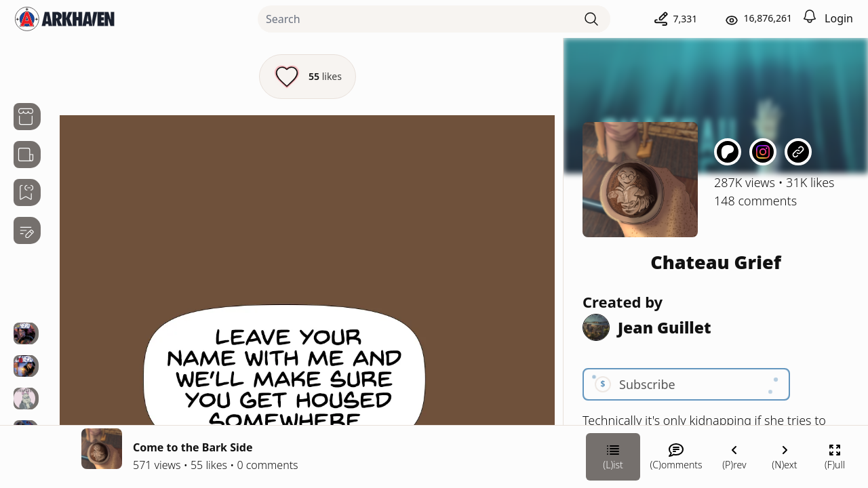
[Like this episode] (308, 77)
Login (839, 18)
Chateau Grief (716, 262)
